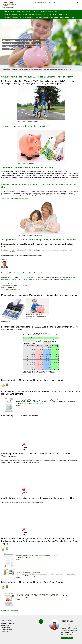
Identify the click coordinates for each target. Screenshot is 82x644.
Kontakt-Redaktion (6, 626)
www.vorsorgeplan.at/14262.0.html (18, 199)
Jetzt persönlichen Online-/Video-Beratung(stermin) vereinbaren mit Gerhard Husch (40, 240)
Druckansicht (13, 611)
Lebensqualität (67, 279)
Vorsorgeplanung (6, 279)
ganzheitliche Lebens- (69, 277)
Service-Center (68, 14)
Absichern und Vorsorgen (25, 12)
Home (5, 12)
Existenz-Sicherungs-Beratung (29, 279)
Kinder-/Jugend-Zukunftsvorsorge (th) (45, 12)
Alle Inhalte (12, 12)
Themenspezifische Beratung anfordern (46, 17)
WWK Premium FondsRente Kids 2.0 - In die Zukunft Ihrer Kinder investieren (37, 77)
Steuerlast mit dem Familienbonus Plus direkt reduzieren (28, 167)
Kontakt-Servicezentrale (8, 623)
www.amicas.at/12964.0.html (9, 252)
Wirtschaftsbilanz (13, 284)
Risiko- (15, 279)
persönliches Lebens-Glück (29, 277)
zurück (3, 611)
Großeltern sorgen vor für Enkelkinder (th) (17, 14)
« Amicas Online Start (40, 3)
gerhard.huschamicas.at (55, 250)
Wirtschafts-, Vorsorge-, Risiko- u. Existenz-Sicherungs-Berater (27, 273)
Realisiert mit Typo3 (7, 632)
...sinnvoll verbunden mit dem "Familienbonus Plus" (25, 126)
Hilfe (54, 3)
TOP (7, 611)
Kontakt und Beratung (26, 17)
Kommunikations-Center (11, 17)
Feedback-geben (6, 628)
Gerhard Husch (67, 638)
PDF (19, 611)
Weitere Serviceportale (67, 17)
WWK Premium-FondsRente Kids (52, 70)
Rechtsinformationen (7, 629)
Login (49, 3)
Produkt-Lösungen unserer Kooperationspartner (47, 14)
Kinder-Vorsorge (6, 70)
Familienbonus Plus (66, 70)
